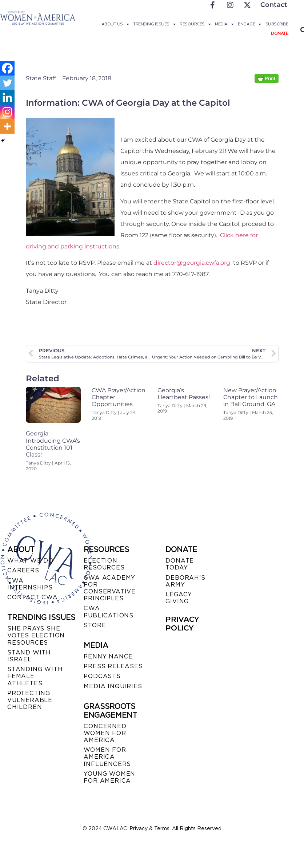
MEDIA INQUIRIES (113, 686)
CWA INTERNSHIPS (30, 584)
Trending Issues (154, 24)
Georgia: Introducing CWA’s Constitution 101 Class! (53, 444)
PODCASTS (102, 676)
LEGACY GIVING (179, 598)
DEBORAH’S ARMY (185, 581)
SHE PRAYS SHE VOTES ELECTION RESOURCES (36, 635)
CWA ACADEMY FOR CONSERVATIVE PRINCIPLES (110, 588)
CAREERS (23, 570)
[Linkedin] (7, 97)
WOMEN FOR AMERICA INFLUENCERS (107, 757)
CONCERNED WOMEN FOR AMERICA (105, 733)
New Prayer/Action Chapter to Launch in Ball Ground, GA (251, 397)
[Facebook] (7, 68)
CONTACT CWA (33, 597)
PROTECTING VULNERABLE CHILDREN (30, 700)
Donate (279, 33)
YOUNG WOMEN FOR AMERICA (109, 777)
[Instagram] (7, 112)
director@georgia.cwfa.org (192, 263)
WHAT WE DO (30, 561)
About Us (115, 24)
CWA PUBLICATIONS (109, 612)
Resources (195, 24)
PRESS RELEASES (113, 666)
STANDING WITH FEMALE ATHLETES (35, 676)
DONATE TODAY (180, 564)
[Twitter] (7, 83)
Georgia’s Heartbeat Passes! (184, 394)
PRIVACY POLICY (182, 624)
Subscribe (277, 24)
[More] (7, 126)
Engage (249, 24)
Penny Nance (108, 656)
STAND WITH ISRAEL (29, 656)
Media (224, 24)
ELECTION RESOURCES (104, 564)
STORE (95, 625)
